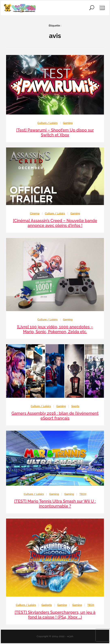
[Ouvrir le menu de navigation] (102, 8)
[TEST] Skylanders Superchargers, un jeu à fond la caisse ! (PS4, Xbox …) (55, 615)
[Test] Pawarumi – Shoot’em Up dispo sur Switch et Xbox (55, 133)
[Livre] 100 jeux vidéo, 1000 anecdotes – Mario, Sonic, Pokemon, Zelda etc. (55, 329)
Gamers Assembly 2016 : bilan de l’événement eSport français (55, 416)
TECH (83, 494)
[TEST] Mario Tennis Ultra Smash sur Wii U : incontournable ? (55, 504)
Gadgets (47, 605)
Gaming (68, 123)
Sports (75, 406)
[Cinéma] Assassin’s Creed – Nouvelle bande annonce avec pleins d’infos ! (55, 223)
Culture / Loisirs (48, 123)
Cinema (35, 213)
